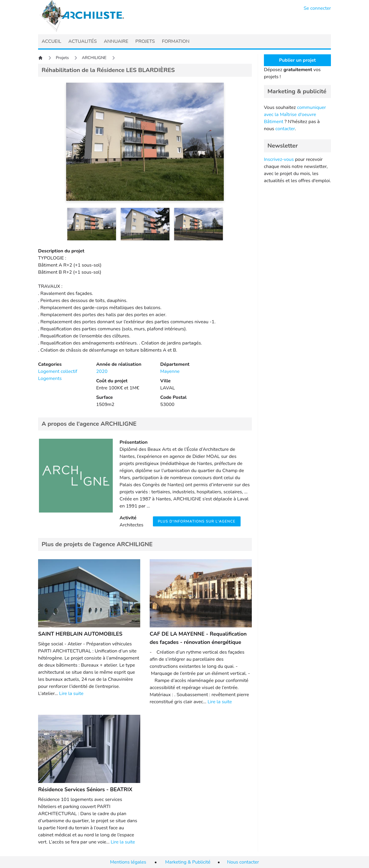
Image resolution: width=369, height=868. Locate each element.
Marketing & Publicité (188, 862)
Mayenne (170, 371)
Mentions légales (128, 862)
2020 (102, 371)
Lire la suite (71, 694)
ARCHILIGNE (94, 58)
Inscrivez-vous (279, 159)
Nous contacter (243, 862)
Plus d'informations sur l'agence (197, 521)
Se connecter (317, 8)
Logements (50, 378)
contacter (285, 129)
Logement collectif (58, 371)
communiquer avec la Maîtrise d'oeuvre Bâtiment (295, 115)
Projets (62, 58)
